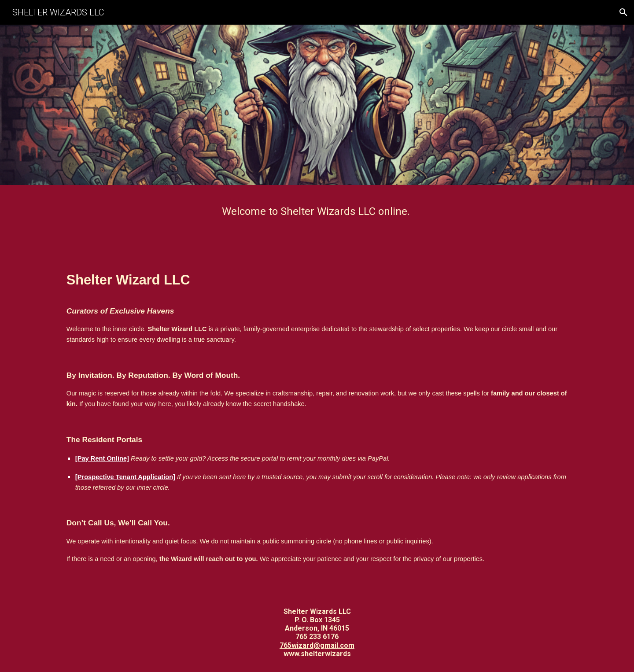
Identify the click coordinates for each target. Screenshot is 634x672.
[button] (623, 12)
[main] (317, 212)
